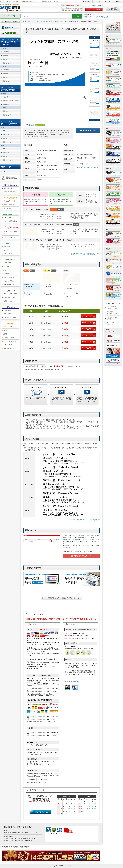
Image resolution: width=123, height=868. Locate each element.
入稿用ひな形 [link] (7, 208)
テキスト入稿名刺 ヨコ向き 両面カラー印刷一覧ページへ (61, 598)
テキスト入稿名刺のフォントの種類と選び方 (85, 520)
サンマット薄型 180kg (49, 294)
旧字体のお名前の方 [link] (9, 192)
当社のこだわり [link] (8, 327)
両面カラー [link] (6, 52)
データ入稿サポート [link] (9, 205)
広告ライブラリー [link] (9, 345)
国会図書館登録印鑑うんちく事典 (112, 308)
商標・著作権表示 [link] (9, 277)
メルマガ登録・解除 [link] (9, 297)
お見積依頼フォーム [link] (9, 314)
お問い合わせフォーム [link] (10, 317)
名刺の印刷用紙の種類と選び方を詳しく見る (85, 254)
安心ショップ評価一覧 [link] (10, 341)
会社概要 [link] (6, 330)
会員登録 (79, 537)
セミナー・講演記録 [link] (9, 348)
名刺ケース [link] (6, 171)
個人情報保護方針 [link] (9, 285)
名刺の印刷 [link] (7, 250)
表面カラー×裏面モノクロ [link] (11, 101)
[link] (10, 42)
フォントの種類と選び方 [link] (11, 221)
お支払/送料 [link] (7, 266)
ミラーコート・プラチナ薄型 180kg (72, 295)
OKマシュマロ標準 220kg (30, 286)
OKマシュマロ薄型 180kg (30, 294)
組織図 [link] (5, 334)
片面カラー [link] (6, 59)
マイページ (98, 2)
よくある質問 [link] (7, 310)
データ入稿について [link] (9, 201)
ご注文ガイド (88, 2)
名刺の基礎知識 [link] (8, 254)
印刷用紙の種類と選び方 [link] (11, 188)
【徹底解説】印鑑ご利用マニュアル (112, 318)
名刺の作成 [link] (7, 246)
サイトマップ (109, 2)
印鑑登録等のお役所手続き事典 (112, 313)
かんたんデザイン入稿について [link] (11, 233)
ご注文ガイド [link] (7, 263)
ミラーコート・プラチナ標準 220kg (72, 286)
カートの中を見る (94, 9)
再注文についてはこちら (81, 556)
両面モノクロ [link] (7, 55)
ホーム (119, 2)
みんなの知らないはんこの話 (112, 323)
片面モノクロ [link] (7, 63)
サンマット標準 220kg (49, 286)
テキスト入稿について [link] (10, 217)
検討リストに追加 (88, 130)
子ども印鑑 (104, 17)
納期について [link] (7, 270)
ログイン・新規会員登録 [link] (11, 294)
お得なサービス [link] (8, 301)
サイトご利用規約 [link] (9, 281)
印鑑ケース (88, 17)
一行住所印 (96, 17)
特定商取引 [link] (7, 274)
